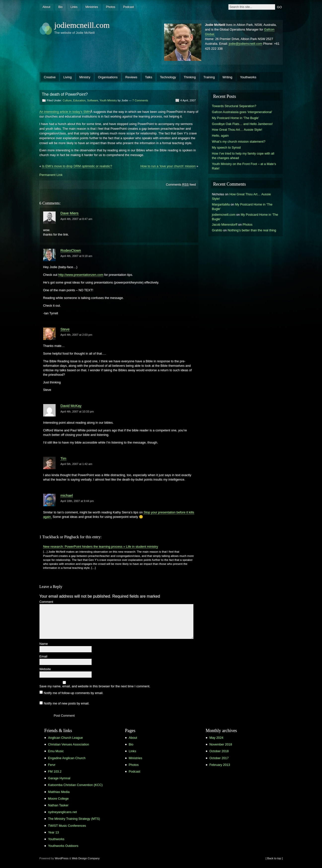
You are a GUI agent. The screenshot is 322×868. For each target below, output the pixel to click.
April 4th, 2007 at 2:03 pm (76, 335)
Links (74, 7)
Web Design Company (86, 858)
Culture (67, 100)
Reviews (131, 77)
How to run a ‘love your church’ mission (168, 166)
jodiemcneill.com (82, 25)
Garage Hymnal (59, 778)
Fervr (52, 765)
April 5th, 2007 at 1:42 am (76, 464)
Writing (227, 77)
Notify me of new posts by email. (67, 703)
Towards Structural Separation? (234, 106)
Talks (149, 77)
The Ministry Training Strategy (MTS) (74, 819)
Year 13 (54, 832)
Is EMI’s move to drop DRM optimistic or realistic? (77, 166)
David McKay (71, 406)
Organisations (108, 77)
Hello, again (220, 136)
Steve (65, 329)
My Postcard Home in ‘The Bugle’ (236, 118)
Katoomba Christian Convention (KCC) (75, 785)
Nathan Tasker (58, 805)
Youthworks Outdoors (63, 846)
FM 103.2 (55, 771)
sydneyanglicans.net (63, 812)
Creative (50, 77)
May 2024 (216, 738)
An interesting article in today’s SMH (65, 112)
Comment (46, 602)
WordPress (62, 858)
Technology (168, 77)
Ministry (85, 77)
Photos (111, 7)
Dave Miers (70, 213)
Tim (63, 458)
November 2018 (221, 744)
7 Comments (140, 100)
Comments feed (181, 185)
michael (67, 496)
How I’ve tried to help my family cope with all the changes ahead (243, 156)
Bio (60, 7)
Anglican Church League (66, 738)
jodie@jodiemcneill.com (246, 44)
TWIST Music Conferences (67, 826)
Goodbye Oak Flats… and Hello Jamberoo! (242, 124)
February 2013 (220, 765)
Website (45, 669)
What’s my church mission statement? (239, 142)
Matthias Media (59, 792)
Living (67, 77)
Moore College (58, 799)
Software (93, 100)
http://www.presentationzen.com (81, 275)
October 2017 (219, 758)
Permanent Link (51, 175)
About (46, 7)
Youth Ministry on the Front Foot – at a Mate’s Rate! (244, 166)
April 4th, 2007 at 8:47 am (76, 219)
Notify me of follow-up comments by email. (73, 693)
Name (44, 644)
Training (209, 77)
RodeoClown (71, 250)
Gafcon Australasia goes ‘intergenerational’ (242, 112)
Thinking (190, 77)
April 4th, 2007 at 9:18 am (76, 256)
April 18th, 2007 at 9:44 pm (77, 501)
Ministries (92, 7)
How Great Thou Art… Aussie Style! (237, 130)
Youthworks (248, 77)
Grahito (217, 230)
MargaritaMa (221, 204)
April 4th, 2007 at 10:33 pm (77, 412)
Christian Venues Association (69, 744)
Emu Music (56, 751)
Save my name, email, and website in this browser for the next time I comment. (95, 686)
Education (79, 100)
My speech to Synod (226, 147)
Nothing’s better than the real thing (252, 230)
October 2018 (219, 751)
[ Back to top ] (274, 858)
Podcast (128, 7)
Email (43, 657)
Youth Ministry (108, 100)
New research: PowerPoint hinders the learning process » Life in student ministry (101, 547)
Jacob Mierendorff (225, 225)
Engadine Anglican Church (67, 758)
